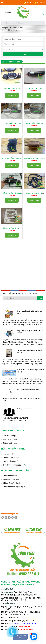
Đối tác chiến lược (10, 443)
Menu (6, 3)
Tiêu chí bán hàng (10, 439)
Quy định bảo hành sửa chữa (14, 465)
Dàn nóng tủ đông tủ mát (12, 123)
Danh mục (8, 12)
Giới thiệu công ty (10, 436)
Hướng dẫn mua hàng (25, 409)
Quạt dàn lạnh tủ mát (34, 88)
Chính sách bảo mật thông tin (14, 487)
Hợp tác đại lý (8, 454)
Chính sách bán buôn (11, 458)
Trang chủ (5, 28)
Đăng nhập (41, 3)
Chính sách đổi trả (10, 476)
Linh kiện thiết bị (19, 28)
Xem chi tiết (12, 95)
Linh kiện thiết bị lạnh (13, 30)
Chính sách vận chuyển (12, 483)
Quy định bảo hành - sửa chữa (28, 389)
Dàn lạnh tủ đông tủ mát (34, 123)
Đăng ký (28, 3)
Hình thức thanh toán (11, 479)
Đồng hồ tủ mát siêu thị (12, 88)
